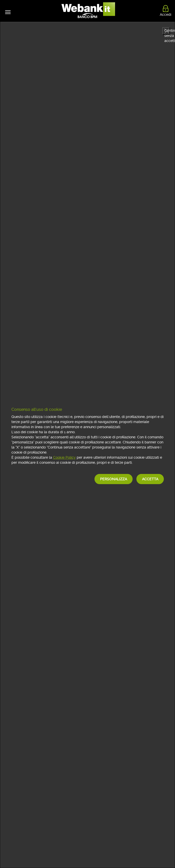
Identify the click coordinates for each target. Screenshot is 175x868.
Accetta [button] (150, 479)
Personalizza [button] (114, 479)
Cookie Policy (64, 457)
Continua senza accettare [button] (167, 32)
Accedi (165, 13)
